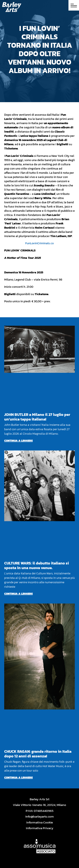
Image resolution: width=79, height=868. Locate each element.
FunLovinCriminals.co (39, 243)
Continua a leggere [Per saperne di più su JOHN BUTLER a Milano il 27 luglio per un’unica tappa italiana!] (18, 441)
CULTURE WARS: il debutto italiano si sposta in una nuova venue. (37, 565)
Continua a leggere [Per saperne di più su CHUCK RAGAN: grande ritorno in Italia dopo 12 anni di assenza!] (18, 778)
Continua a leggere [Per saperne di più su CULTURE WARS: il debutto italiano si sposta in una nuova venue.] (18, 594)
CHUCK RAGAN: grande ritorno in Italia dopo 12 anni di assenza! (38, 754)
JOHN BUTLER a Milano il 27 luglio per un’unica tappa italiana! (37, 417)
